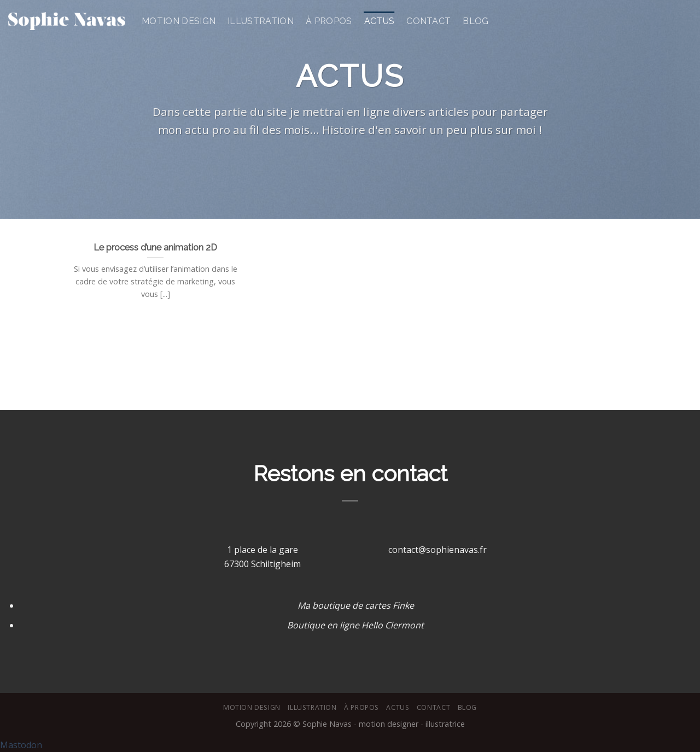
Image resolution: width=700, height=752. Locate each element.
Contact (428, 21)
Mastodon (21, 745)
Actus (380, 21)
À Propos (329, 21)
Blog (476, 21)
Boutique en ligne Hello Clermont (355, 625)
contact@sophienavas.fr (437, 550)
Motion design (179, 21)
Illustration (261, 21)
